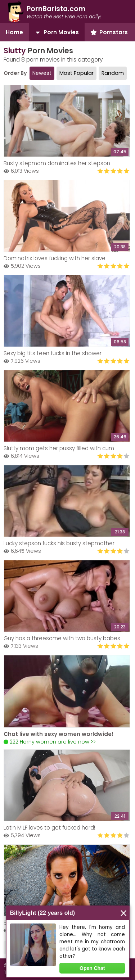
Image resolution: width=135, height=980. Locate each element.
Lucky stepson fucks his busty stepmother (59, 543)
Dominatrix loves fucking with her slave (55, 258)
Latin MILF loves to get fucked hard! (49, 828)
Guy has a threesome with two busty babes (62, 638)
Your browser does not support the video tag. (67, 691)
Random (113, 73)
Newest (42, 73)
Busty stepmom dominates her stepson (57, 163)
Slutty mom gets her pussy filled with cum (59, 448)
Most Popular (76, 73)
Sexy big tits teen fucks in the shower (53, 353)
